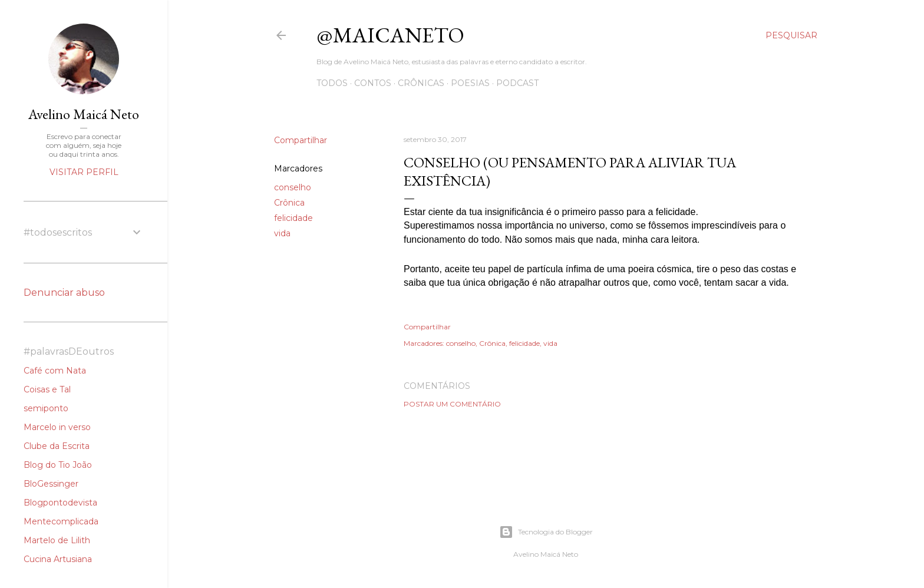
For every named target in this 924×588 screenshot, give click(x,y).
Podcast (517, 83)
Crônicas (421, 83)
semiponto (46, 408)
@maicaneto (390, 35)
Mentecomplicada (61, 521)
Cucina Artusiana (58, 559)
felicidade (293, 218)
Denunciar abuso (64, 293)
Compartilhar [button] (301, 140)
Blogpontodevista (60, 503)
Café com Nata (55, 371)
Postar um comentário (452, 404)
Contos (373, 83)
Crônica (289, 203)
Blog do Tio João (58, 465)
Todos (332, 83)
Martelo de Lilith (57, 540)
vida (282, 233)
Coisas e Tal (47, 389)
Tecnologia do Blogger (546, 532)
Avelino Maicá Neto (84, 114)
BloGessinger (51, 484)
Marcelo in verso (57, 427)
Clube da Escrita (57, 446)
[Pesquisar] (791, 35)
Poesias (470, 83)
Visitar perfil (84, 172)
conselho (293, 187)
